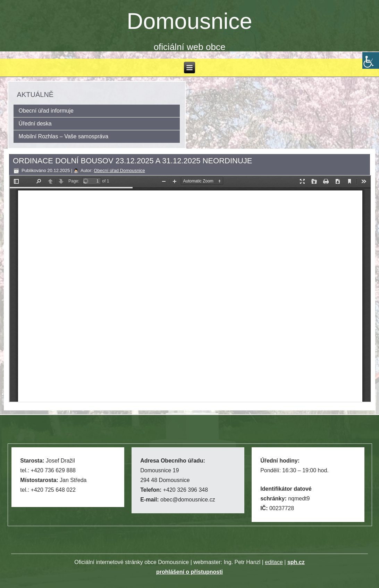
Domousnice (189, 21)
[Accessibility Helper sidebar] (371, 60)
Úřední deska (35, 124)
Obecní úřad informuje (46, 111)
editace (274, 562)
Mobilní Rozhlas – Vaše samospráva (64, 136)
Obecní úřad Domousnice (119, 170)
